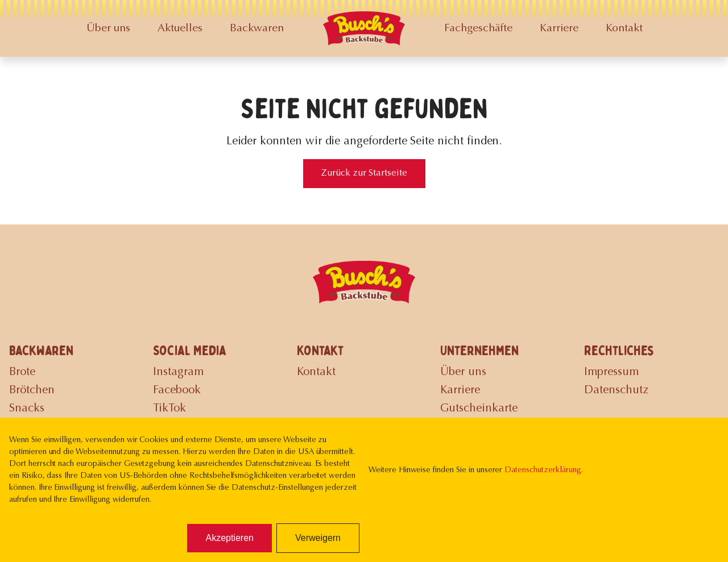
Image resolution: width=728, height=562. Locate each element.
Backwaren (257, 29)
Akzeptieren (229, 538)
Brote (22, 372)
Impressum (611, 372)
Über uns (108, 29)
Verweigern (318, 538)
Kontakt (624, 29)
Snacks (27, 409)
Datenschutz (616, 390)
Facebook (177, 390)
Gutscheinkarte (479, 409)
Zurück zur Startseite (364, 173)
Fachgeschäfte (478, 29)
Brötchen (32, 390)
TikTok (169, 409)
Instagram (178, 372)
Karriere (559, 29)
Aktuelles (180, 29)
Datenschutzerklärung (543, 471)
